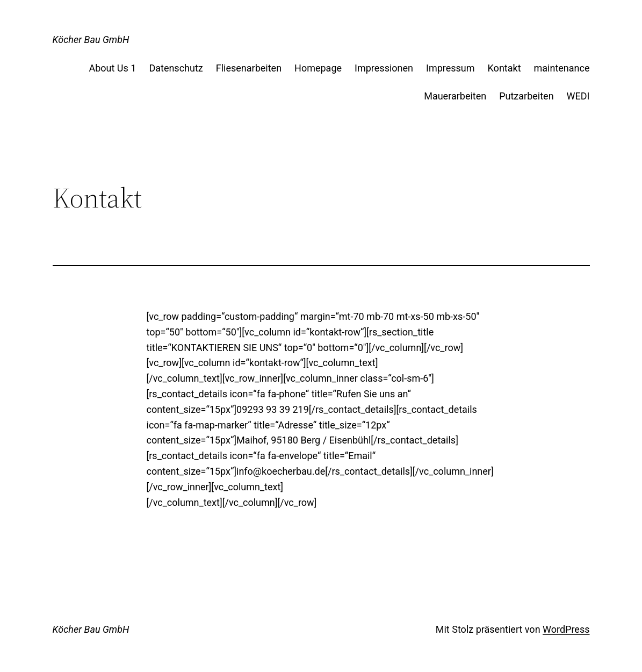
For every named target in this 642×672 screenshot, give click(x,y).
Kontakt (504, 68)
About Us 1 (112, 68)
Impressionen (384, 68)
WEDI (578, 96)
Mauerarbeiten (455, 96)
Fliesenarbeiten (249, 68)
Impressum (450, 68)
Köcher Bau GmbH (91, 40)
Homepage (318, 68)
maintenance (562, 68)
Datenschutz (176, 68)
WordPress (566, 629)
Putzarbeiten (526, 96)
